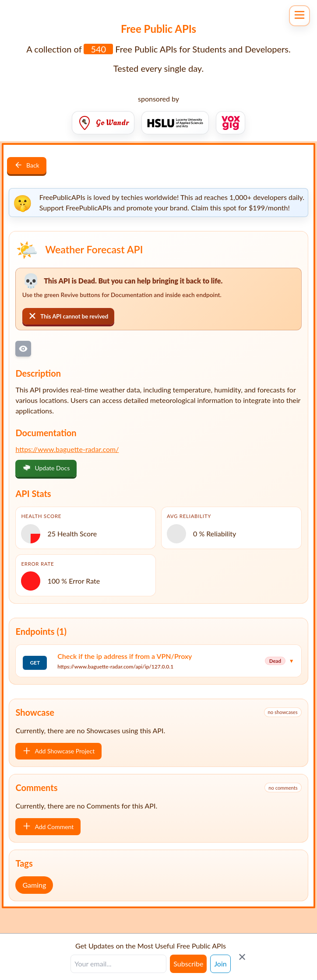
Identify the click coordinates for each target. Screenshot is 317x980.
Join (220, 964)
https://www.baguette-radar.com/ (67, 449)
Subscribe (188, 964)
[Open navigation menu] (299, 16)
